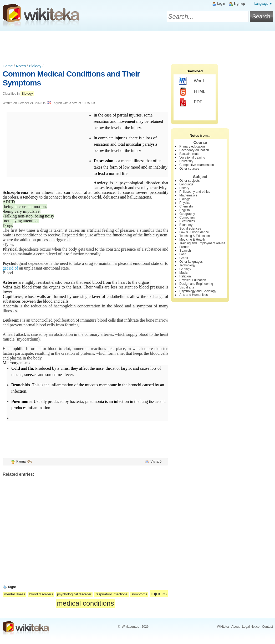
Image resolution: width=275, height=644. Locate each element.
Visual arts (187, 287)
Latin (183, 254)
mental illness (15, 594)
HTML (192, 92)
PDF (190, 102)
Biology (35, 66)
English (184, 210)
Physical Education (193, 280)
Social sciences (190, 229)
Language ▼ (263, 4)
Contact (268, 627)
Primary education (192, 146)
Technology (187, 265)
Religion (185, 276)
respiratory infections (111, 594)
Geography (187, 214)
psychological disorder (74, 594)
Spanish (185, 251)
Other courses (189, 169)
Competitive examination (197, 165)
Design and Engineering (196, 284)
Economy (186, 225)
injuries (159, 594)
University (186, 161)
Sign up (239, 4)
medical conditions (86, 603)
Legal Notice (251, 627)
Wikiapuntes (130, 627)
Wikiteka (223, 627)
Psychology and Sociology (198, 291)
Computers (187, 217)
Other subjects (189, 181)
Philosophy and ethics (195, 192)
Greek (184, 258)
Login (221, 4)
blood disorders (41, 594)
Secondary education (194, 150)
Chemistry (186, 206)
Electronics (187, 221)
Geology (185, 269)
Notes (21, 66)
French (184, 247)
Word (191, 81)
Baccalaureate (189, 154)
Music (183, 273)
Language (186, 184)
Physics (185, 203)
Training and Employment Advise (202, 243)
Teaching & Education (195, 236)
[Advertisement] (137, 45)
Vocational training (192, 158)
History (184, 188)
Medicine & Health (192, 240)
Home (8, 66)
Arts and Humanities (193, 295)
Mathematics (188, 195)
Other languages (191, 262)
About (235, 627)
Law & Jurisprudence (194, 232)
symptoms (139, 594)
